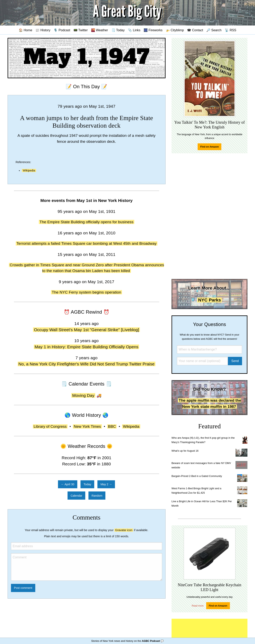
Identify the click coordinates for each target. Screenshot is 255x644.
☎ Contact (195, 30)
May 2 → (106, 484)
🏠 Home (25, 30)
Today (87, 484)
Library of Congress (50, 426)
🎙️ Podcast (62, 30)
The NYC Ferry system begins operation (86, 292)
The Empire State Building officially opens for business (87, 222)
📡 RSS (230, 30)
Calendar (76, 496)
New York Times (87, 426)
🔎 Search (214, 30)
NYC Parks (209, 300)
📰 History (43, 30)
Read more (198, 606)
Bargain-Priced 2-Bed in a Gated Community (197, 476)
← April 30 (68, 484)
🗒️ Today (118, 30)
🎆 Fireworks (153, 30)
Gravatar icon (124, 530)
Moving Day (83, 395)
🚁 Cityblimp (175, 30)
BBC (112, 426)
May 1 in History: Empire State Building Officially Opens (87, 347)
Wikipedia (29, 170)
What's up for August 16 (185, 451)
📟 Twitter (81, 30)
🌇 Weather (100, 30)
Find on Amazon (209, 147)
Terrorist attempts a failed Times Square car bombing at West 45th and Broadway (87, 243)
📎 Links (134, 30)
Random (97, 496)
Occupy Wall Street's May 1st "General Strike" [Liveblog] (86, 330)
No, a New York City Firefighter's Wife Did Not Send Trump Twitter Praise (87, 364)
